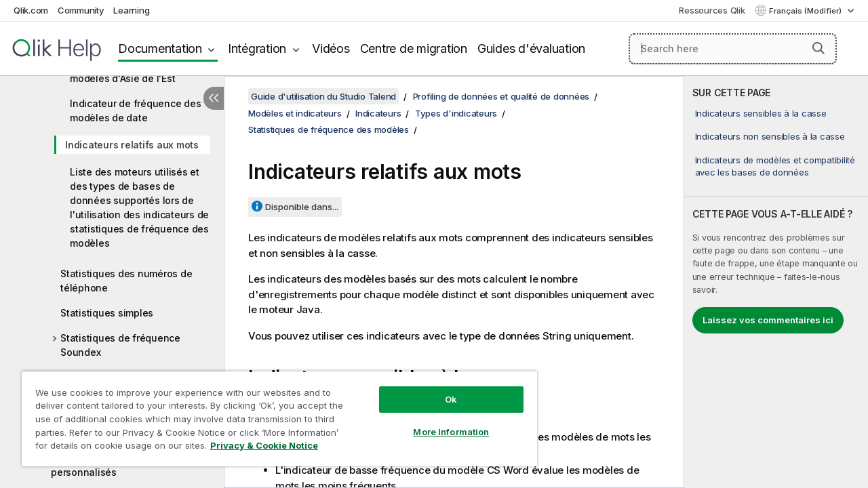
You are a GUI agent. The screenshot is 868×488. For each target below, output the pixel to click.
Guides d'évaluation (531, 48)
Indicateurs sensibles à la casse (761, 113)
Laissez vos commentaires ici (768, 320)
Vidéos (331, 48)
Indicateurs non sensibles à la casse (770, 136)
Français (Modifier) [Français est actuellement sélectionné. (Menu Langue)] (806, 11)
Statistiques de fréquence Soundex (120, 345)
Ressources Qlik (712, 10)
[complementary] (776, 282)
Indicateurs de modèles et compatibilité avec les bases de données (775, 166)
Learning (131, 10)
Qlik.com (31, 10)
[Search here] (733, 49)
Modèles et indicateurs (295, 113)
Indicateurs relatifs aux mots (132, 145)
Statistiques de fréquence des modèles (329, 129)
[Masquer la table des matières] (214, 98)
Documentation (160, 48)
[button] (818, 48)
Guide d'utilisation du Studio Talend (323, 96)
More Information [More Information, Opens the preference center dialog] (441, 422)
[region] (273, 413)
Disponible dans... (302, 207)
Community (81, 10)
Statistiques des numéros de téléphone (126, 281)
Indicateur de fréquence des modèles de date (135, 110)
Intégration (257, 48)
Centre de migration (414, 48)
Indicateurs (378, 113)
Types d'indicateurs (456, 113)
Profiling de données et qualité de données (501, 96)
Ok (441, 389)
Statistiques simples (107, 313)
